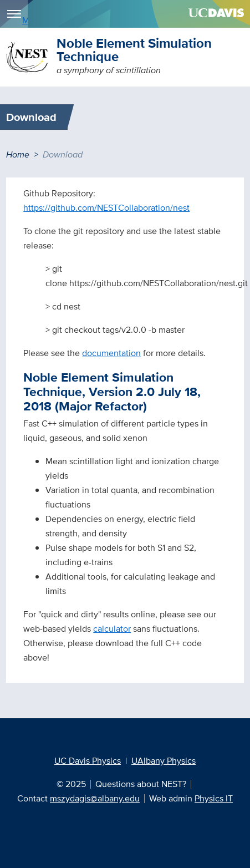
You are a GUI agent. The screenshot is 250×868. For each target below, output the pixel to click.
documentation (111, 353)
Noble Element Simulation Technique (134, 50)
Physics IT (214, 798)
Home (18, 154)
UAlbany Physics (164, 761)
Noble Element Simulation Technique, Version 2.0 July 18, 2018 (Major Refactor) (112, 392)
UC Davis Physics (88, 761)
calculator (112, 629)
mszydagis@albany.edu (95, 798)
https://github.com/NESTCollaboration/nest (106, 208)
